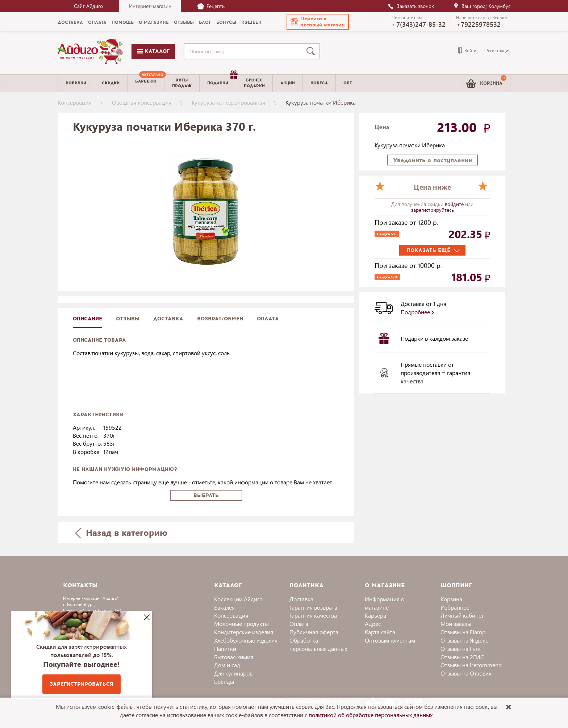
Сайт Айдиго (88, 6)
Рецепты (212, 6)
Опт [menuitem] (348, 83)
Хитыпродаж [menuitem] (182, 83)
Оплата (268, 319)
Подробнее (417, 312)
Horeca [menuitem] (319, 83)
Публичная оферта (314, 632)
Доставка (301, 599)
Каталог (153, 51)
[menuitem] (146, 83)
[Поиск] (312, 51)
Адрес (373, 624)
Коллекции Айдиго (238, 599)
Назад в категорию (121, 532)
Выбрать (206, 495)
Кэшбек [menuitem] (251, 22)
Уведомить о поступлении (433, 160)
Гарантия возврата (313, 607)
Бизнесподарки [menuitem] (254, 83)
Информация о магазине (385, 603)
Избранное (455, 607)
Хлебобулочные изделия (246, 640)
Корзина (451, 599)
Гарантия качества (313, 615)
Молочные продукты (241, 624)
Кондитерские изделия (244, 632)
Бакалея (224, 607)
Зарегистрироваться (82, 684)
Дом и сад (227, 665)
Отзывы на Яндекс (464, 640)
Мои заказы (456, 624)
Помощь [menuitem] (123, 22)
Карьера (375, 615)
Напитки (225, 649)
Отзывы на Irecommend (471, 665)
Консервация (75, 102)
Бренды (224, 681)
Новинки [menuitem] (76, 83)
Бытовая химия (234, 657)
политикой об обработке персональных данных (371, 715)
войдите (455, 204)
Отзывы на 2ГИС (462, 657)
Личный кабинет (462, 615)
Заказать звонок (411, 6)
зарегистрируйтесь (433, 210)
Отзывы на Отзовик (466, 673)
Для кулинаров (233, 673)
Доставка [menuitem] (70, 22)
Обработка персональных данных (318, 644)
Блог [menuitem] (205, 22)
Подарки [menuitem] (222, 80)
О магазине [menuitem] (154, 22)
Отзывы (128, 319)
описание (87, 319)
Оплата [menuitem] (97, 22)
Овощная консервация (142, 102)
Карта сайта (380, 632)
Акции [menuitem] (288, 83)
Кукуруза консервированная (228, 102)
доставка (168, 319)
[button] (318, 22)
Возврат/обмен (220, 319)
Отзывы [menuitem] (184, 22)
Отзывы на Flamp (463, 632)
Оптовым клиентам (390, 640)
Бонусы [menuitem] (226, 22)
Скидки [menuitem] (111, 83)
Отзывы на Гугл (460, 649)
